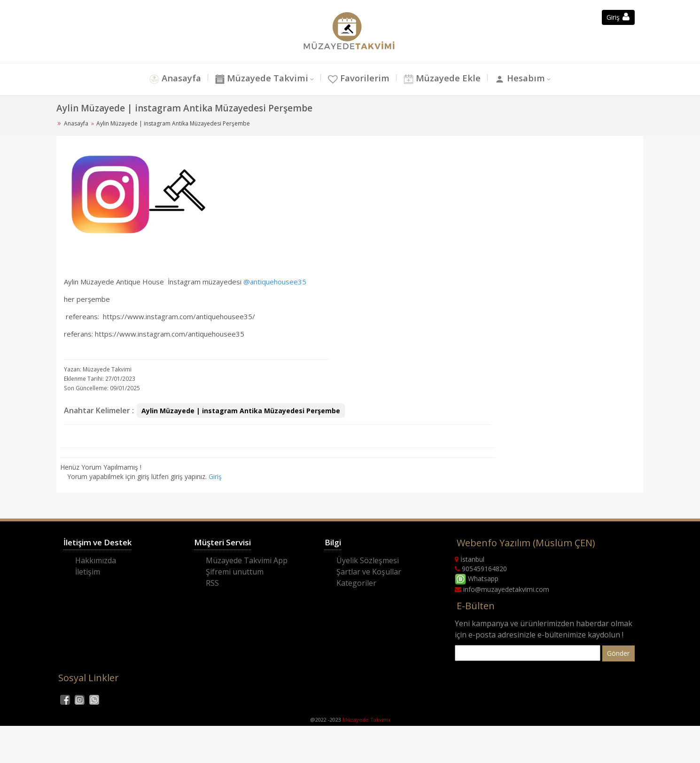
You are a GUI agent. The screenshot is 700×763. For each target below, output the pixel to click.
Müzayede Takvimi (261, 79)
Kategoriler (356, 583)
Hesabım (521, 79)
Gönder (618, 653)
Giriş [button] (618, 17)
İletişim (88, 572)
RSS (212, 583)
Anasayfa (174, 79)
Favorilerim (359, 79)
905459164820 (481, 569)
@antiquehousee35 (275, 282)
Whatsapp (477, 578)
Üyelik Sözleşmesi (368, 560)
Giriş (215, 476)
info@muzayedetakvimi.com (502, 589)
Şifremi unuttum (235, 572)
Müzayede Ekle (443, 79)
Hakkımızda (96, 560)
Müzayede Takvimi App (247, 560)
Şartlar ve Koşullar (369, 572)
